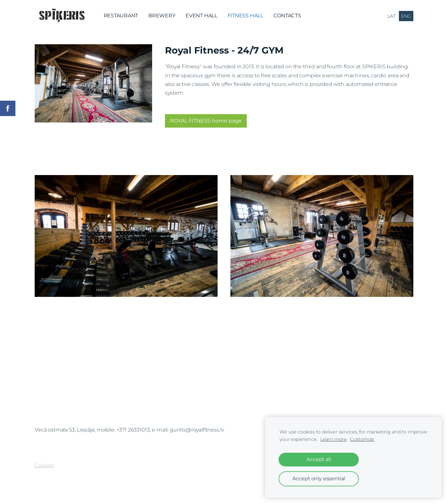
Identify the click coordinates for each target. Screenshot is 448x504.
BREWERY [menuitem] (162, 16)
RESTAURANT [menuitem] (121, 16)
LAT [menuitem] (392, 16)
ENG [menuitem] (406, 16)
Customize (362, 439)
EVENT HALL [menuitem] (201, 16)
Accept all (319, 459)
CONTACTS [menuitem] (287, 16)
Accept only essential (319, 479)
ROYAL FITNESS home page (206, 121)
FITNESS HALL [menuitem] (245, 16)
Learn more (333, 439)
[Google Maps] (224, 383)
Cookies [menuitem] (44, 465)
